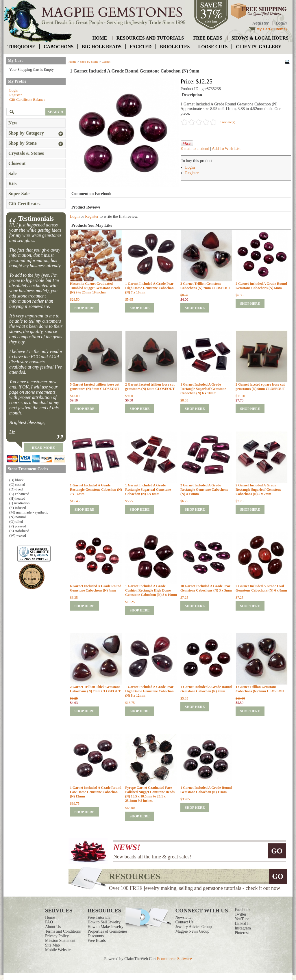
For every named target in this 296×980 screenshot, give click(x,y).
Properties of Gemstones (108, 931)
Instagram (243, 928)
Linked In (243, 924)
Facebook (243, 910)
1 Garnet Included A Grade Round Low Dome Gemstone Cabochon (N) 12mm (96, 792)
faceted (141, 47)
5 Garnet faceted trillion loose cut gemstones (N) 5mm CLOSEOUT (95, 387)
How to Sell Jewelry (104, 922)
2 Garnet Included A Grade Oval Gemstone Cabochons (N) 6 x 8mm (261, 588)
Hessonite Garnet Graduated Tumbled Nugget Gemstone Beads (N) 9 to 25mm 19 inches (95, 288)
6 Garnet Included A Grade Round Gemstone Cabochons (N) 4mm (96, 588)
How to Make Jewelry (106, 927)
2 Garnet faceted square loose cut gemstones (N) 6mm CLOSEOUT (260, 387)
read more (44, 448)
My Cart (263, 29)
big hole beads (102, 47)
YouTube (242, 919)
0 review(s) (227, 122)
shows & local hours (260, 38)
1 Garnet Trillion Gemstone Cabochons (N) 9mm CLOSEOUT (261, 689)
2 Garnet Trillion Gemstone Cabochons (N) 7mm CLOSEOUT (206, 286)
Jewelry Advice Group (194, 927)
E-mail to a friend (195, 149)
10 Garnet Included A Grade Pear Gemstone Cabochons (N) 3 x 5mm (206, 588)
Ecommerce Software (174, 959)
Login (281, 23)
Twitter (240, 914)
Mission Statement (60, 941)
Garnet (106, 62)
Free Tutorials (99, 917)
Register (260, 23)
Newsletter (184, 917)
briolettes (175, 47)
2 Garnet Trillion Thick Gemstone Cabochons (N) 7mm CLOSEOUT (95, 689)
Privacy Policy (57, 936)
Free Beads (97, 941)
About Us (53, 927)
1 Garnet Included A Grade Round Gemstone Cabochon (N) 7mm (206, 689)
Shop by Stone (89, 62)
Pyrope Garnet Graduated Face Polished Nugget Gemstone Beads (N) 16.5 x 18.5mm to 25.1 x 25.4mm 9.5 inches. (150, 794)
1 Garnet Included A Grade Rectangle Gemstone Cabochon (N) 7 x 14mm (96, 490)
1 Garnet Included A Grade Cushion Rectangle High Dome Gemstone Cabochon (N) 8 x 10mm (151, 590)
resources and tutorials (150, 38)
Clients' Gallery (259, 47)
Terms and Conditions (63, 931)
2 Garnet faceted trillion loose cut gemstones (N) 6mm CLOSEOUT (150, 387)
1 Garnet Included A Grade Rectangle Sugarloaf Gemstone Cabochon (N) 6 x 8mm (148, 490)
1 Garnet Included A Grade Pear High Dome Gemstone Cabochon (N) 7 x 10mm (149, 288)
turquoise (21, 47)
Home (72, 62)
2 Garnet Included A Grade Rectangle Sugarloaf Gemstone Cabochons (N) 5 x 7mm (258, 490)
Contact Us (185, 922)
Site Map (52, 945)
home (100, 38)
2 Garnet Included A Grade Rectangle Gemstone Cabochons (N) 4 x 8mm (204, 490)
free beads (208, 38)
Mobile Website (58, 950)
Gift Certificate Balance (27, 100)
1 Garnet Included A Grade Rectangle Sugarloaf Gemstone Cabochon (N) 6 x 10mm (203, 389)
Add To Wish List (226, 149)
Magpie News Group (192, 931)
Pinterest (242, 933)
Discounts (96, 936)
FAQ (49, 922)
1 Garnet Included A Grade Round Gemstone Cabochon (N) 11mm (206, 790)
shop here (84, 308)
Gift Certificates (24, 204)
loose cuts (213, 47)
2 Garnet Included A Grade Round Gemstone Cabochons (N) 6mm (261, 286)
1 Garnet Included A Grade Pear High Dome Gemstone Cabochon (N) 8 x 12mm (149, 691)
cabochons (59, 47)
